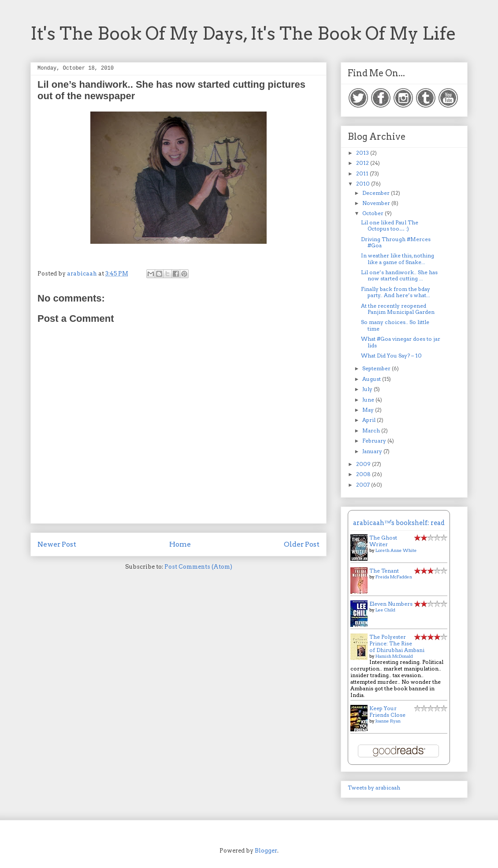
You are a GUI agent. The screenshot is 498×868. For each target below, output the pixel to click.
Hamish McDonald (394, 656)
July (368, 389)
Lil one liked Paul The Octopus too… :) (390, 225)
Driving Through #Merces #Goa (396, 242)
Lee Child (385, 610)
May (369, 410)
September (377, 368)
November (377, 203)
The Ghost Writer (383, 541)
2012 (363, 163)
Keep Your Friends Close (387, 712)
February (375, 441)
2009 (364, 464)
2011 (363, 173)
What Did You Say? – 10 (391, 356)
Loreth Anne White (396, 550)
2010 (364, 184)
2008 (364, 474)
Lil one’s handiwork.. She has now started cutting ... (399, 275)
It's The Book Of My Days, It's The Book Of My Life (243, 34)
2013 (363, 153)
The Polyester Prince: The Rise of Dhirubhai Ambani (397, 643)
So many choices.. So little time (395, 325)
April (370, 420)
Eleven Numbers (391, 604)
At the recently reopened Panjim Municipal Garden (398, 309)
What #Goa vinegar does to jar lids (401, 342)
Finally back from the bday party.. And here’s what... (396, 292)
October (373, 213)
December (377, 193)
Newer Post (57, 544)
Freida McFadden (394, 577)
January (373, 451)
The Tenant (384, 571)
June (369, 400)
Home (180, 544)
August (372, 379)
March (372, 430)
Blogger (266, 851)
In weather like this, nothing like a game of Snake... (398, 259)
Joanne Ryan (388, 721)
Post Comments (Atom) (198, 567)
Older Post (302, 544)
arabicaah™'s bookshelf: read (399, 523)
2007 (364, 485)
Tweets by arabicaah (374, 788)
